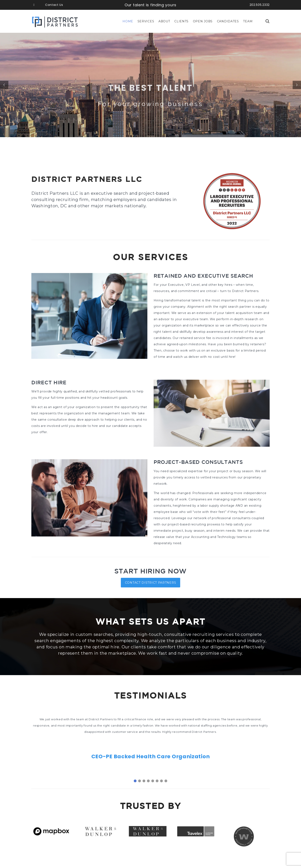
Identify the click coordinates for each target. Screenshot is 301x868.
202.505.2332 (260, 5)
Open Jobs (203, 21)
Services (146, 21)
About (164, 21)
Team (248, 21)
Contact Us (54, 5)
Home (128, 21)
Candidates (228, 21)
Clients (181, 21)
